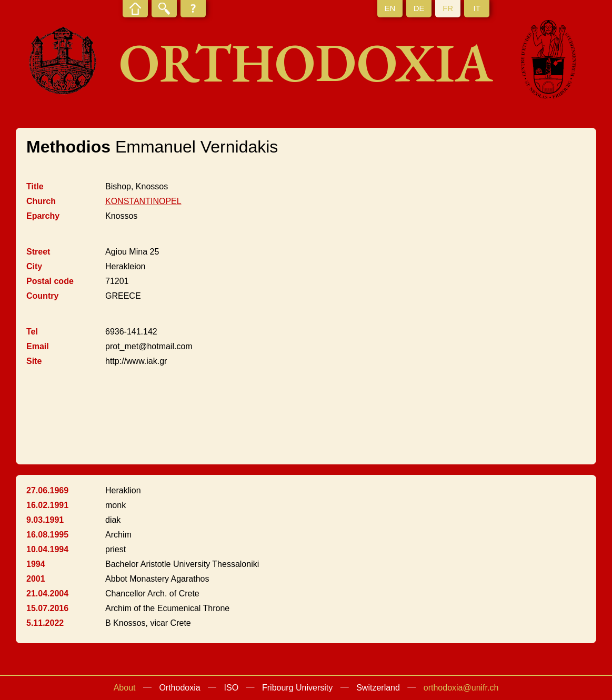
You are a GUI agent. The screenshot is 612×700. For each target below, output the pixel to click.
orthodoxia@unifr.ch (461, 688)
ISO (232, 688)
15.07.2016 (47, 608)
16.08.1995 (47, 535)
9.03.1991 (45, 520)
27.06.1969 (47, 490)
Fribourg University (297, 688)
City (34, 266)
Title (35, 186)
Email (38, 346)
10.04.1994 (47, 549)
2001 (36, 579)
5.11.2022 (45, 623)
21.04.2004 (47, 594)
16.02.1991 (47, 505)
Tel (32, 332)
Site (34, 361)
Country (42, 296)
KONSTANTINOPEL (143, 201)
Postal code (50, 281)
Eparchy (43, 216)
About (125, 688)
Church (41, 201)
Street (38, 252)
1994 (36, 564)
